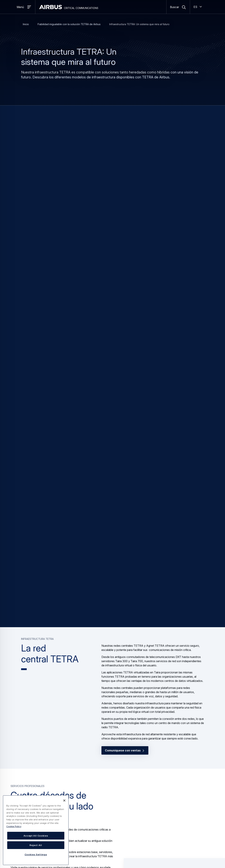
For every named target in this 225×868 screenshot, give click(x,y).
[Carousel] (112, 670)
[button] (174, 482)
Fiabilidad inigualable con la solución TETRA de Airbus (69, 24)
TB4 (62, 161)
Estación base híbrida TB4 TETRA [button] (63, 686)
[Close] (64, 801)
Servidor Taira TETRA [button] (151, 686)
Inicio (26, 24)
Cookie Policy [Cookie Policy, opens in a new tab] (14, 826)
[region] (36, 830)
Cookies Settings (36, 854)
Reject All (36, 845)
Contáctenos (75, 618)
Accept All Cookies (36, 836)
